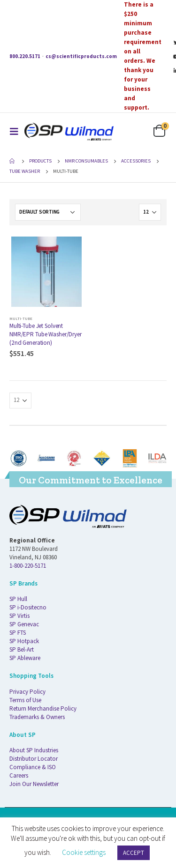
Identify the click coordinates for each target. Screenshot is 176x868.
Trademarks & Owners (37, 717)
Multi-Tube (21, 318)
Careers (19, 775)
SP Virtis (19, 616)
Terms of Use (25, 700)
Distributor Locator (34, 759)
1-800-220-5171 (28, 566)
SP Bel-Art (22, 649)
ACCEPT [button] (134, 853)
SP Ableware (25, 658)
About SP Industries (34, 750)
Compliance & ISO (33, 767)
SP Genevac (24, 624)
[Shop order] (48, 212)
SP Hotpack (24, 641)
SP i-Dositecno (28, 607)
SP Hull (18, 599)
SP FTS (18, 633)
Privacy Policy (27, 692)
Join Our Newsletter (34, 784)
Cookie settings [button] (84, 852)
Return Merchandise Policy (43, 708)
